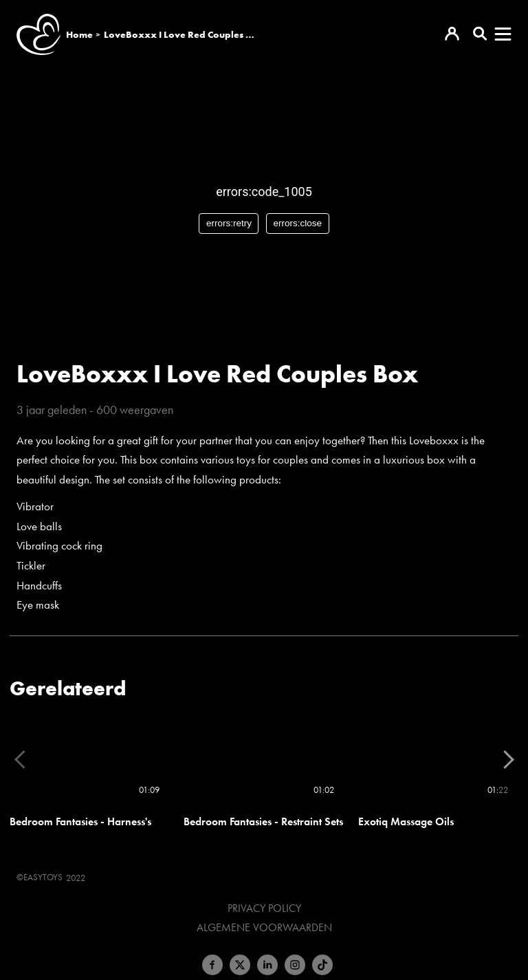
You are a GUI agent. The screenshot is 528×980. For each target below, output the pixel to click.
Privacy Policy (264, 908)
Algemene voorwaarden (264, 928)
